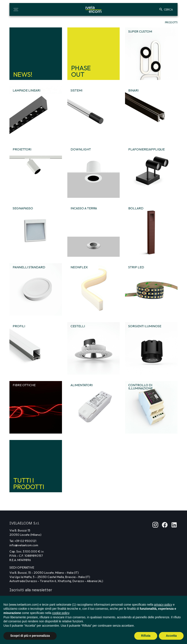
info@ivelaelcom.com (24, 545)
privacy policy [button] (163, 605)
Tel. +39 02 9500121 (23, 541)
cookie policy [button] (61, 613)
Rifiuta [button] (146, 636)
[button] (16, 9)
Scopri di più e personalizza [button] (30, 636)
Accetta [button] (171, 636)
